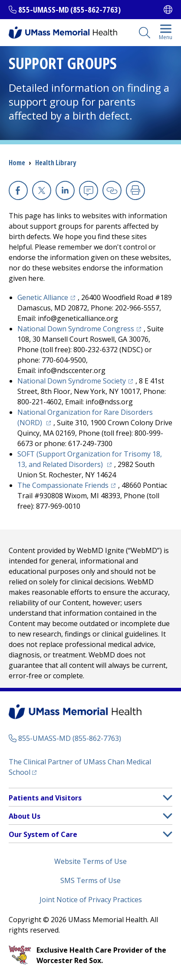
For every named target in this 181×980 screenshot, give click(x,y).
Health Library (56, 163)
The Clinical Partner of (80, 767)
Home (17, 163)
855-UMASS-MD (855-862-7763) (69, 10)
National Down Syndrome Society (72, 381)
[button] (168, 798)
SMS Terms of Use (90, 880)
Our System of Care (43, 834)
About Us (25, 816)
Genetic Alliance (43, 297)
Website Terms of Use (90, 861)
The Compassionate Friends (63, 485)
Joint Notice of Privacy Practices (91, 900)
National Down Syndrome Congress (76, 329)
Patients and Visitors (45, 798)
